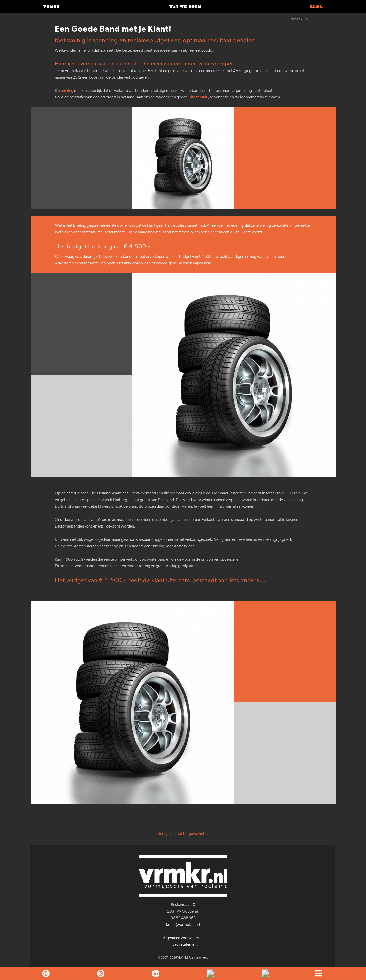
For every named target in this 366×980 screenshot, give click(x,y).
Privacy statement (183, 945)
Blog (316, 7)
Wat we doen (185, 7)
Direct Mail (198, 97)
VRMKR (52, 7)
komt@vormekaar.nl (183, 925)
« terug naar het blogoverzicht (181, 834)
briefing (67, 91)
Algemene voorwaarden (183, 938)
